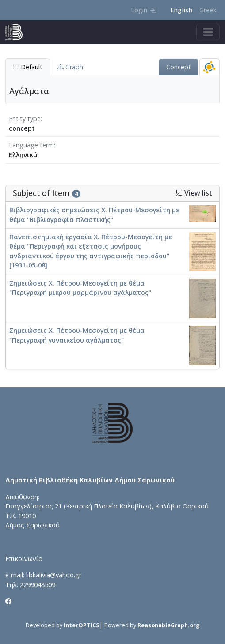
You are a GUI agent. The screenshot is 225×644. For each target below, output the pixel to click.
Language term (31, 145)
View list (194, 193)
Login (143, 10)
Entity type (25, 119)
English (181, 10)
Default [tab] (28, 67)
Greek (208, 10)
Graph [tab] (70, 67)
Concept (179, 67)
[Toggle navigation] (208, 32)
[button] (179, 193)
